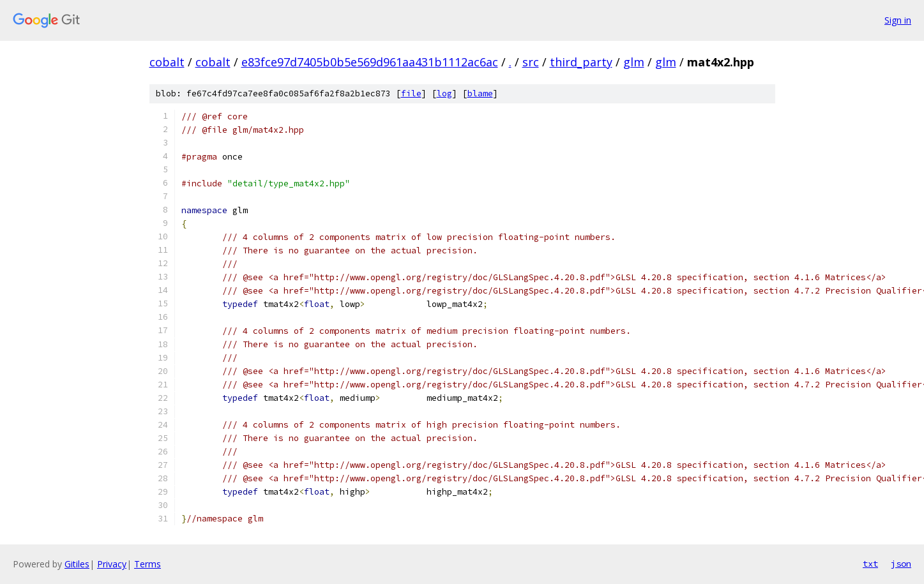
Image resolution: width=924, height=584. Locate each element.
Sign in (898, 20)
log (444, 94)
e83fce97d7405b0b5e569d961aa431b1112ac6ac (370, 62)
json (901, 564)
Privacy (112, 564)
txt (870, 564)
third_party (581, 62)
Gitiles (77, 564)
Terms (148, 564)
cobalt (167, 62)
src (531, 62)
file (411, 94)
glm (634, 62)
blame (480, 94)
